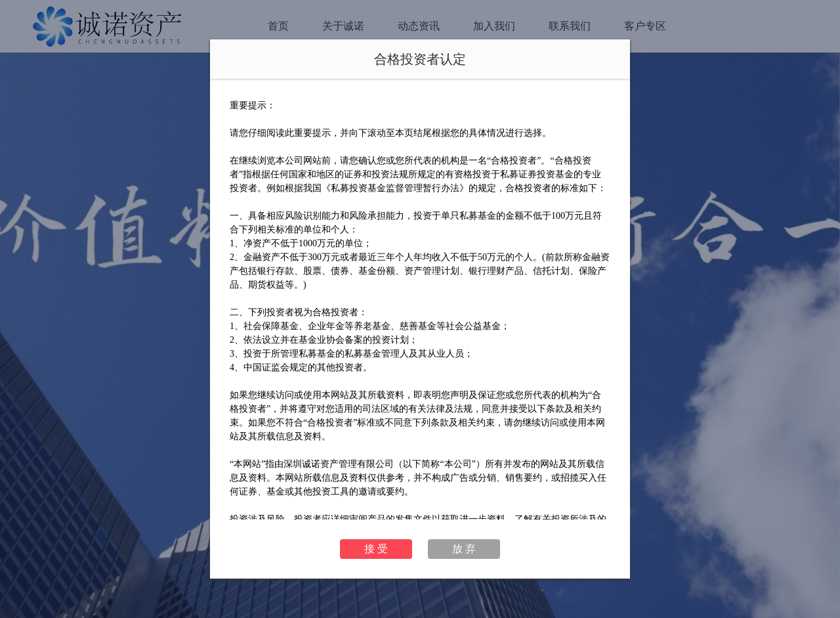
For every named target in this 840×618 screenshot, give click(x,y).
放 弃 (464, 549)
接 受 (376, 549)
